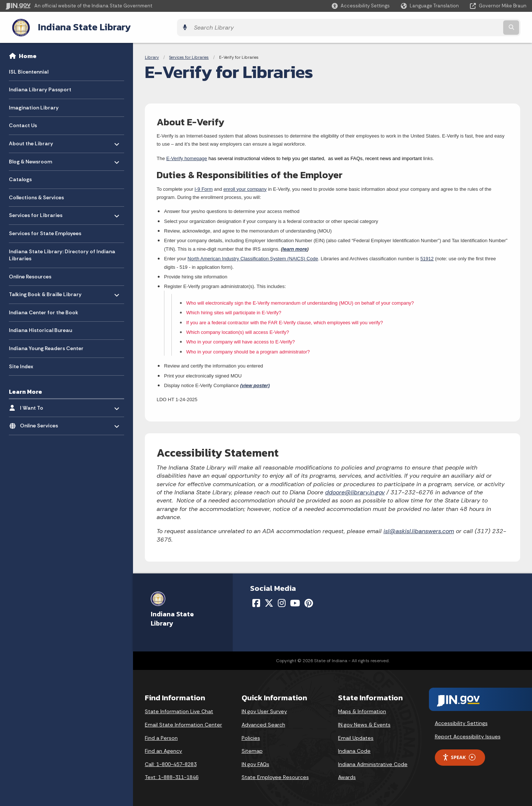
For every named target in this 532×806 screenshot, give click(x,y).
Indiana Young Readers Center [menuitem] (46, 346)
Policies (251, 736)
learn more (295, 247)
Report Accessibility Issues (468, 735)
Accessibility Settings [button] (461, 721)
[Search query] (463, 26)
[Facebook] (256, 601)
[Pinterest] (309, 601)
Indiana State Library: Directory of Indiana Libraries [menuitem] (62, 253)
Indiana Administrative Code (373, 762)
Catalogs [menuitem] (20, 177)
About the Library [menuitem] (31, 140)
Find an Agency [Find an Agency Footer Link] (163, 749)
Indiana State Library (77, 26)
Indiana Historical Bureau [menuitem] (40, 328)
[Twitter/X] (269, 601)
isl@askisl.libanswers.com (419, 529)
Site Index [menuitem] (21, 364)
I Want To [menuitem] (42, 404)
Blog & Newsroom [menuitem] (30, 158)
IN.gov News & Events (364, 723)
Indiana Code (354, 749)
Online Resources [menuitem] (30, 275)
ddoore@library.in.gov (355, 490)
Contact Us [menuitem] (23, 123)
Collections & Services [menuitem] (36, 196)
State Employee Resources (275, 775)
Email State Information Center (183, 723)
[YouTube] (295, 601)
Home (28, 54)
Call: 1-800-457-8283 (171, 762)
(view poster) (255, 384)
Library (152, 55)
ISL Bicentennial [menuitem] (29, 70)
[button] (361, 6)
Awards (347, 775)
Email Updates (356, 736)
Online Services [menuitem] (42, 422)
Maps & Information (362, 710)
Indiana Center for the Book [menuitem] (44, 311)
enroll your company (245, 187)
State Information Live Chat (179, 710)
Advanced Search (263, 723)
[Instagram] (282, 601)
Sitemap (252, 749)
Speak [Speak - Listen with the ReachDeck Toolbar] (459, 756)
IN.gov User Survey (264, 710)
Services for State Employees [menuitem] (45, 231)
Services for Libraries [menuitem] (36, 212)
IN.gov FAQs (255, 762)
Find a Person (161, 736)
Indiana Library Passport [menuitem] (40, 88)
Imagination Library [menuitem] (34, 106)
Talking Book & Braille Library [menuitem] (45, 291)
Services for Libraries (189, 55)
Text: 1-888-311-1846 (172, 775)
